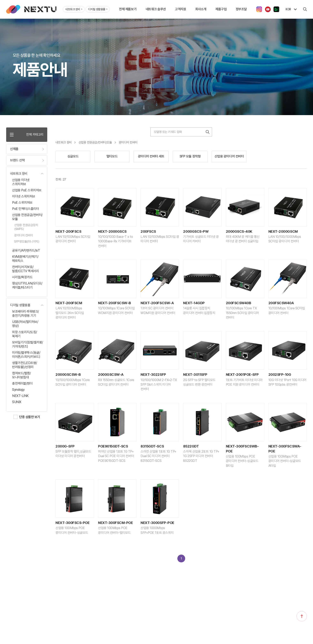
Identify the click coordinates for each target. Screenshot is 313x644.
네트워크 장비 (74, 9)
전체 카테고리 (27, 135)
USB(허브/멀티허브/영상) (25, 324)
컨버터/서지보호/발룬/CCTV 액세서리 (25, 269)
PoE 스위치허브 (22, 203)
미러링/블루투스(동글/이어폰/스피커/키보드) (26, 355)
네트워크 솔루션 (156, 9)
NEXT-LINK (20, 396)
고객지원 (180, 9)
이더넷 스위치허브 (24, 196)
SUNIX (17, 402)
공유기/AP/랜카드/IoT (26, 250)
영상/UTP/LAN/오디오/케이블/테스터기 (27, 285)
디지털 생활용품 (98, 9)
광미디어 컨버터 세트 (151, 156)
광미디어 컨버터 (24, 235)
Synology (18, 390)
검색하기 (208, 132)
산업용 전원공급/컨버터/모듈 (27, 217)
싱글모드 (73, 156)
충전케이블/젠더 (22, 383)
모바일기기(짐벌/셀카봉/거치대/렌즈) (28, 344)
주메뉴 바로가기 (0, 0)
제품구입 (221, 9)
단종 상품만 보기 (30, 417)
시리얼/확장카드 (22, 277)
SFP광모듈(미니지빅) (27, 242)
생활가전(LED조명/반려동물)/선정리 (25, 365)
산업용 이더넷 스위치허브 (21, 182)
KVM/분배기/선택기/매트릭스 (25, 259)
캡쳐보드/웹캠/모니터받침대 (21, 375)
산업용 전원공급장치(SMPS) (26, 227)
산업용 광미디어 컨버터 (229, 156)
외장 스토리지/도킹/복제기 (25, 334)
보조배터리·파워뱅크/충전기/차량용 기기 (25, 314)
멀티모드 (112, 156)
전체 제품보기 (128, 9)
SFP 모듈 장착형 (190, 156)
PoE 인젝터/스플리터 (25, 209)
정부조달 (241, 9)
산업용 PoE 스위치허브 (27, 190)
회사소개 (201, 9)
